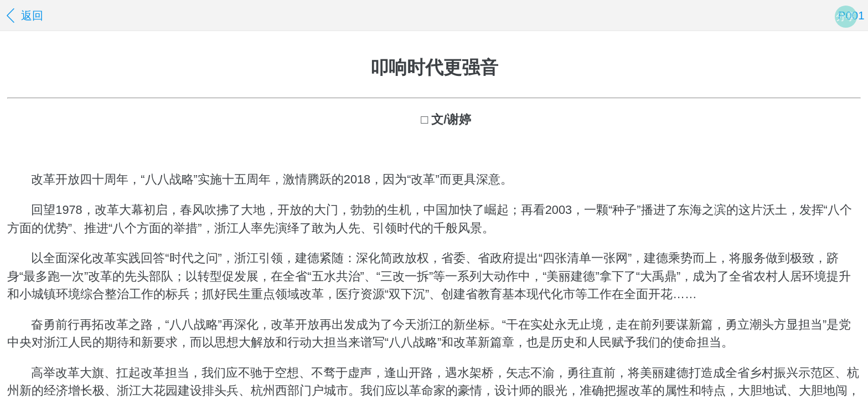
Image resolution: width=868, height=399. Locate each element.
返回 (23, 15)
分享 (846, 16)
